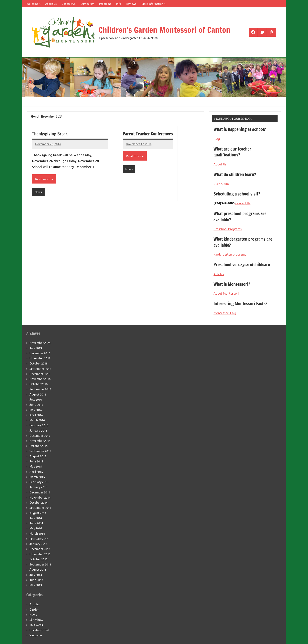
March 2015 (37, 477)
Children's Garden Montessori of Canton (165, 30)
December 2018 (40, 353)
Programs (105, 4)
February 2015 (39, 482)
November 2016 (40, 379)
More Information (154, 4)
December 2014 (40, 492)
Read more (43, 179)
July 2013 (36, 575)
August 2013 (38, 569)
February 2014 (39, 538)
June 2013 (36, 580)
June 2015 (36, 461)
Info (119, 4)
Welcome (34, 4)
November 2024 (40, 343)
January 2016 (38, 430)
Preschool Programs (228, 229)
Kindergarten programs (230, 254)
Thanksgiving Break (50, 134)
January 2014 (38, 544)
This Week (36, 625)
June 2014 (36, 523)
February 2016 (39, 425)
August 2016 (38, 394)
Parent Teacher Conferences (148, 134)
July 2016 (36, 399)
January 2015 (38, 487)
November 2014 (40, 497)
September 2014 (40, 507)
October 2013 (38, 559)
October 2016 (38, 384)
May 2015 (36, 466)
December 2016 (40, 374)
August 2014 (38, 513)
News (38, 192)
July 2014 (36, 518)
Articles (219, 274)
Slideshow (36, 620)
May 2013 (36, 585)
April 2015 (36, 472)
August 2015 (38, 456)
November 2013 (40, 554)
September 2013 (40, 564)
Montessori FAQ (225, 313)
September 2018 (40, 369)
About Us (51, 4)
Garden (34, 609)
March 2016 (37, 420)
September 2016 (40, 389)
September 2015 (40, 451)
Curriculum (87, 4)
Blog (217, 139)
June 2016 (36, 404)
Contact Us (69, 4)
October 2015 (38, 446)
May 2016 (36, 410)
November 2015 (40, 441)
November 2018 (40, 358)
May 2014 (36, 528)
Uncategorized (39, 630)
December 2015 (40, 435)
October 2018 (38, 363)
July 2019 (36, 348)
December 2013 (40, 549)
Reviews (131, 4)
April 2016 (36, 415)
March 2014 (37, 533)
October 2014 (38, 502)
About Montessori (226, 293)
